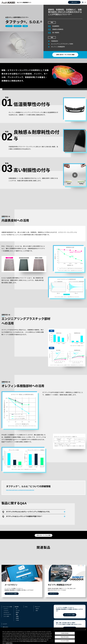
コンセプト (5, 624)
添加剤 (17, 618)
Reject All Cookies (65, 639)
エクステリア (6, 613)
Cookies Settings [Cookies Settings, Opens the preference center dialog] (65, 635)
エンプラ (18, 611)
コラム (26, 607)
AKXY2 (37, 609)
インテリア (6, 611)
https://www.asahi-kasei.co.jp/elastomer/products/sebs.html (20, 490)
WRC (37, 611)
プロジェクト (37, 607)
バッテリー (6, 609)
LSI (17, 609)
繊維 (17, 614)
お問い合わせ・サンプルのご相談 (65, 55)
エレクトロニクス (7, 614)
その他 (17, 620)
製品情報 (17, 607)
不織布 (17, 616)
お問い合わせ (74, 2)
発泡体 (17, 613)
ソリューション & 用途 (7, 607)
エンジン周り (6, 616)
